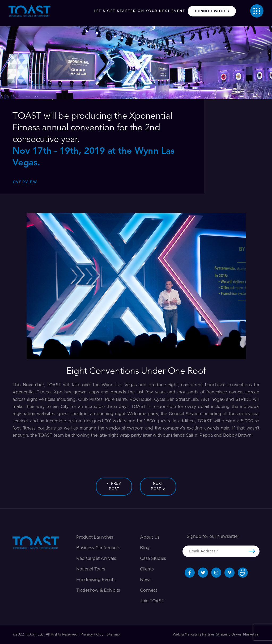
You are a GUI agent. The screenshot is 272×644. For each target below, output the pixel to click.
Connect (148, 590)
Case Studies (153, 559)
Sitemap (113, 635)
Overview (25, 182)
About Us (150, 537)
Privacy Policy (92, 635)
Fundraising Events (96, 580)
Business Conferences (98, 548)
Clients (147, 569)
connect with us (212, 11)
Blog (145, 548)
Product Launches (95, 537)
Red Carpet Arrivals (96, 559)
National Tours (91, 569)
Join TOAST (152, 601)
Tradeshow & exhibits (98, 590)
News (146, 580)
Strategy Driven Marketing (238, 635)
